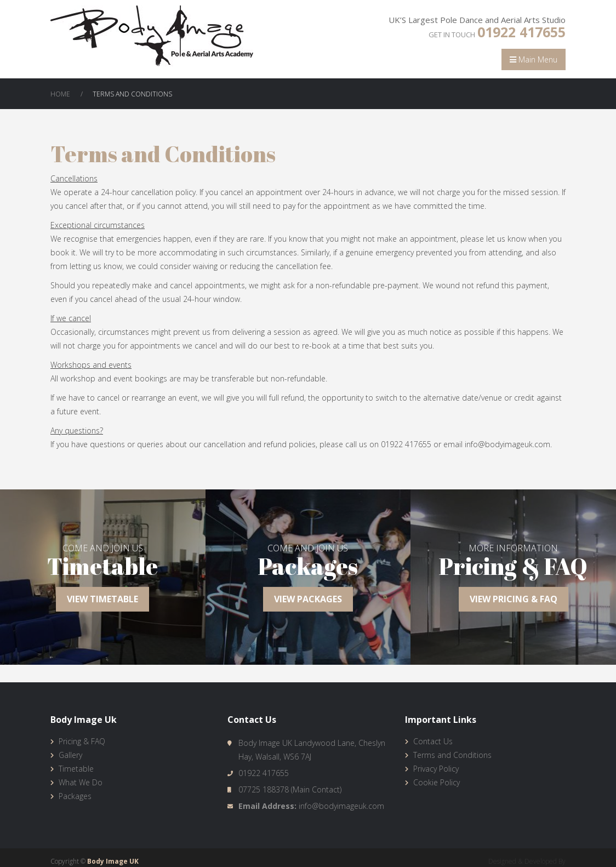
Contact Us (433, 741)
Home (60, 94)
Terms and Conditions (452, 755)
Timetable (76, 769)
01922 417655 (521, 32)
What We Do (81, 782)
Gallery (70, 755)
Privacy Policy (436, 769)
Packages (75, 796)
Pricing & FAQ (82, 741)
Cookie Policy (437, 782)
